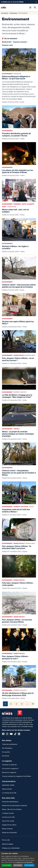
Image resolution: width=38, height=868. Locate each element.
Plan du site (6, 840)
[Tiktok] (15, 734)
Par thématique (7, 748)
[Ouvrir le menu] (30, 8)
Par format (6, 756)
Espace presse (7, 789)
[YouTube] (11, 734)
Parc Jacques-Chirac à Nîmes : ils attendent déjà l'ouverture (17, 547)
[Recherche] (35, 8)
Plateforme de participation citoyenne (14, 805)
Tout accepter (7, 865)
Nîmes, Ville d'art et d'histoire (12, 809)
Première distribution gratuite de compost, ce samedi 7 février (16, 135)
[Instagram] (7, 734)
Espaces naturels (20, 42)
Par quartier (6, 752)
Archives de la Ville (8, 817)
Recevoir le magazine (9, 772)
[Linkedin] (19, 734)
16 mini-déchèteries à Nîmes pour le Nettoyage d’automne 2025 (18, 694)
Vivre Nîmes (5, 13)
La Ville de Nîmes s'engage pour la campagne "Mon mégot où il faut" (17, 396)
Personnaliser (29, 865)
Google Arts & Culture (9, 825)
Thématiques (13, 13)
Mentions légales (8, 844)
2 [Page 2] (11, 704)
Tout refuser (18, 865)
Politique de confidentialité (11, 848)
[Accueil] (4, 8)
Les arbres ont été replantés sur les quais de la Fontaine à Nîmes (18, 171)
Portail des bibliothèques (10, 802)
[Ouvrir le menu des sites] (36, 2)
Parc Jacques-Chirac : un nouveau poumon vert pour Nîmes (17, 621)
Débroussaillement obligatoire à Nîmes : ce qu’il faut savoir (16, 78)
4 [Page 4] (22, 704)
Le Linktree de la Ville (9, 793)
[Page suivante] (33, 704)
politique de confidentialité (24, 862)
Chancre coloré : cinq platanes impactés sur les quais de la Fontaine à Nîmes (19, 473)
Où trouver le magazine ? (10, 768)
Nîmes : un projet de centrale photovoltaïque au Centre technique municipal (18, 434)
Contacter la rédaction (9, 765)
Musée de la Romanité (9, 832)
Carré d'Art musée (8, 821)
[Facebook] (3, 734)
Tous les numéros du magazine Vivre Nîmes (16, 776)
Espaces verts (7, 45)
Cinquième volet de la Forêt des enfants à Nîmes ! (16, 511)
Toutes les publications (10, 744)
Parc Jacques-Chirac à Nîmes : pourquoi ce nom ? (15, 657)
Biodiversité (7, 42)
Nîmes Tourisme (7, 829)
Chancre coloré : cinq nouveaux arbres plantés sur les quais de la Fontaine (19, 286)
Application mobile (8, 785)
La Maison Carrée (8, 813)
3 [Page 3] (16, 704)
